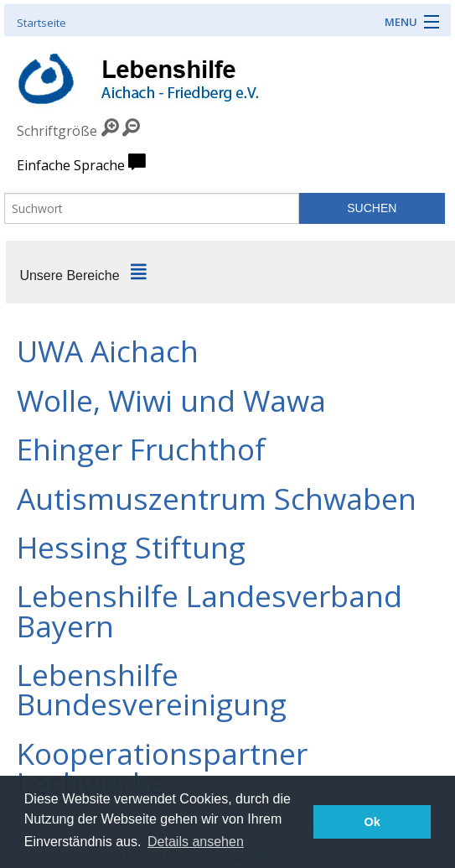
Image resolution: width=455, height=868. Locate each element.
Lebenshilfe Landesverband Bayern (209, 610)
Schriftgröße (57, 131)
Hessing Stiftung (131, 547)
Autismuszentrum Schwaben (217, 498)
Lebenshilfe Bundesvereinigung (152, 689)
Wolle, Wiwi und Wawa (171, 400)
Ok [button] (372, 822)
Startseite (41, 23)
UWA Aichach (108, 351)
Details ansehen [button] (196, 842)
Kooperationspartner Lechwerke (162, 768)
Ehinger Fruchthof (141, 449)
